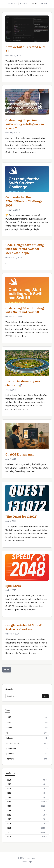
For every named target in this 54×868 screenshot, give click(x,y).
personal (27, 754)
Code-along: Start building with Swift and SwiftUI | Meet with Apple (25, 249)
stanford (27, 759)
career (27, 728)
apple (27, 722)
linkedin (27, 738)
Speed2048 (13, 586)
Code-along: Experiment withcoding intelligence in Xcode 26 (25, 124)
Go (45, 696)
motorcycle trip (27, 743)
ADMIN (44, 4)
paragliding (27, 748)
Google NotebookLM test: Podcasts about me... (24, 627)
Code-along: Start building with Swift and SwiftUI (25, 310)
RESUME (24, 4)
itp (27, 733)
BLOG (35, 4)
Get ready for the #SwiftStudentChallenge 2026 (24, 201)
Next (7, 670)
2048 (27, 717)
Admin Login (27, 862)
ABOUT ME (12, 4)
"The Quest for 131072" (21, 517)
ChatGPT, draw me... (20, 454)
